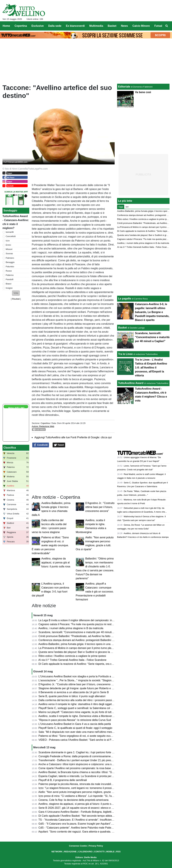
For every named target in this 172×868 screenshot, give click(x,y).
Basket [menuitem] (112, 26)
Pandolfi (10, 279)
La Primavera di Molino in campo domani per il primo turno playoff (77, 648)
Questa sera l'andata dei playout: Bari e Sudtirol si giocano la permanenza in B (85, 652)
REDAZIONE (70, 852)
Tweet (59, 445)
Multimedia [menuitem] (96, 26)
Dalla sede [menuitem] (55, 26)
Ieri (127, 207)
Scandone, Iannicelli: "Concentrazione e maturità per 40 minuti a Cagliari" (82, 632)
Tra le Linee (125, 354)
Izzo (8, 241)
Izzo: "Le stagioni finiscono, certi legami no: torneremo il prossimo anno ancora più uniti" (90, 788)
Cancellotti (11, 236)
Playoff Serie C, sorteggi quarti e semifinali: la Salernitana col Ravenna (80, 708)
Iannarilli (10, 232)
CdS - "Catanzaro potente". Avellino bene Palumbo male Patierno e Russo (82, 828)
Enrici (8, 245)
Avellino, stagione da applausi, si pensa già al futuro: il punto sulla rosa (56, 563)
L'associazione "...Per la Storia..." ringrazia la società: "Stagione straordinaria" (84, 680)
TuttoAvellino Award (131, 383)
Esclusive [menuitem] (38, 26)
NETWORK (57, 852)
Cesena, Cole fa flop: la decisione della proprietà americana (74, 800)
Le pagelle (125, 299)
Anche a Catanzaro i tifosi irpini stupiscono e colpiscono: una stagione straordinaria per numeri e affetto (99, 764)
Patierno (10, 275)
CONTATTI (99, 852)
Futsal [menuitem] (158, 26)
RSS (118, 852)
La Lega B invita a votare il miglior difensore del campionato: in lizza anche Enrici (86, 620)
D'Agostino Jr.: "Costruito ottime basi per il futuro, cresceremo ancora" (100, 507)
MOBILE (110, 852)
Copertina (45, 423)
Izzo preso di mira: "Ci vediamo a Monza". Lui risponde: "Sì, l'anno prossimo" (84, 796)
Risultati (16, 299)
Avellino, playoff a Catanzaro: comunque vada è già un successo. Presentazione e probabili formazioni (95, 592)
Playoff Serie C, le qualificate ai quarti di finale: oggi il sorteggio (75, 728)
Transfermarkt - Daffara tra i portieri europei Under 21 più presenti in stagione (84, 760)
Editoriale (124, 87)
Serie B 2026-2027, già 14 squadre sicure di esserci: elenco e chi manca (81, 808)
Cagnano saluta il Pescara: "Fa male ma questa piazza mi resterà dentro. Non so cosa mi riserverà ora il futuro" (104, 624)
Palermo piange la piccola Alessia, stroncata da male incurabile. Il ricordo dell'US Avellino (91, 784)
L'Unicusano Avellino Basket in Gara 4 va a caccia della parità (75, 724)
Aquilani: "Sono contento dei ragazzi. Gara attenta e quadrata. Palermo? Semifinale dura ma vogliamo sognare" (104, 832)
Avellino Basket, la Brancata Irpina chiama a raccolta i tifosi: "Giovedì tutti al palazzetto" (89, 772)
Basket (122, 328)
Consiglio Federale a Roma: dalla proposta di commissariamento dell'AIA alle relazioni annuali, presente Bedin (103, 756)
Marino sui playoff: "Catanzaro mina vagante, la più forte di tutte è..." (78, 712)
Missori (9, 249)
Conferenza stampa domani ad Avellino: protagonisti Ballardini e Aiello (80, 640)
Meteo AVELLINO (16, 408)
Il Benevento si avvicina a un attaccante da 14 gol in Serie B (74, 692)
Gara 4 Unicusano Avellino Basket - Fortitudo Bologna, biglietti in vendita (81, 812)
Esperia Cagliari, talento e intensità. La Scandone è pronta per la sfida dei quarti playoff (90, 776)
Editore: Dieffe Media (86, 857)
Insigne (9, 288)
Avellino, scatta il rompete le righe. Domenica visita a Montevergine (78, 716)
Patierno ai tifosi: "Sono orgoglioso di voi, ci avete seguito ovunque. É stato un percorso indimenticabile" (50, 545)
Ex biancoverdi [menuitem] (75, 26)
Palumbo (10, 267)
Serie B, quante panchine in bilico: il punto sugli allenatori (72, 696)
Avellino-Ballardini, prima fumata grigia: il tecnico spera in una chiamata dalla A (85, 644)
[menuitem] (167, 26)
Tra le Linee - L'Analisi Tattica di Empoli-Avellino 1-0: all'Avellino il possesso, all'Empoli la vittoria (151, 368)
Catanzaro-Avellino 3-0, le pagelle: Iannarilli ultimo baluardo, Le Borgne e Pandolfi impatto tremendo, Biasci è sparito (152, 312)
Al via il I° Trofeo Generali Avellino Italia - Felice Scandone (72, 660)
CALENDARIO (85, 852)
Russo (9, 271)
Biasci (9, 284)
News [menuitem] (124, 26)
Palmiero (10, 258)
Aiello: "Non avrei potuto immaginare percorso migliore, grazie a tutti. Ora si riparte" (87, 792)
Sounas (9, 253)
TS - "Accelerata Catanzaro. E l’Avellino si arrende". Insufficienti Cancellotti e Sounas (88, 820)
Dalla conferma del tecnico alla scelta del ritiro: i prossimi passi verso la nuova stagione (90, 700)
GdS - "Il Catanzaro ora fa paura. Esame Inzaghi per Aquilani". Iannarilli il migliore (86, 824)
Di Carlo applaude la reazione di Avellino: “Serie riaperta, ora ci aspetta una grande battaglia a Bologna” (99, 664)
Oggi (121, 207)
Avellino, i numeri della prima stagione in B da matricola (71, 628)
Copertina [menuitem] (21, 26)
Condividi (41, 445)
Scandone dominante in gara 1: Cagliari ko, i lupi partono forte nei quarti (81, 752)
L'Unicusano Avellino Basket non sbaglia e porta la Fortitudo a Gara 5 (79, 676)
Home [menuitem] (6, 26)
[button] (16, 293)
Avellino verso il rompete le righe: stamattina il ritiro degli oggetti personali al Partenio (88, 704)
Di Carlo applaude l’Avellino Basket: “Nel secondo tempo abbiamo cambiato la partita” (89, 816)
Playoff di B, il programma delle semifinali (63, 780)
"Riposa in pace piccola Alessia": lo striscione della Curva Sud (75, 720)
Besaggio (10, 262)
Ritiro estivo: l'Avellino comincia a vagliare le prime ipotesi (72, 656)
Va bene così (143, 92)
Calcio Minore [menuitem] (141, 26)
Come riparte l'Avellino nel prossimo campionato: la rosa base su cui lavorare (84, 768)
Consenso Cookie (78, 846)
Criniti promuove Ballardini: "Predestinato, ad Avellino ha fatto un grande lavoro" (85, 636)
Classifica (10, 448)
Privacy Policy (96, 846)
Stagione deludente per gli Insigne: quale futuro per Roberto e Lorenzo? (81, 688)
